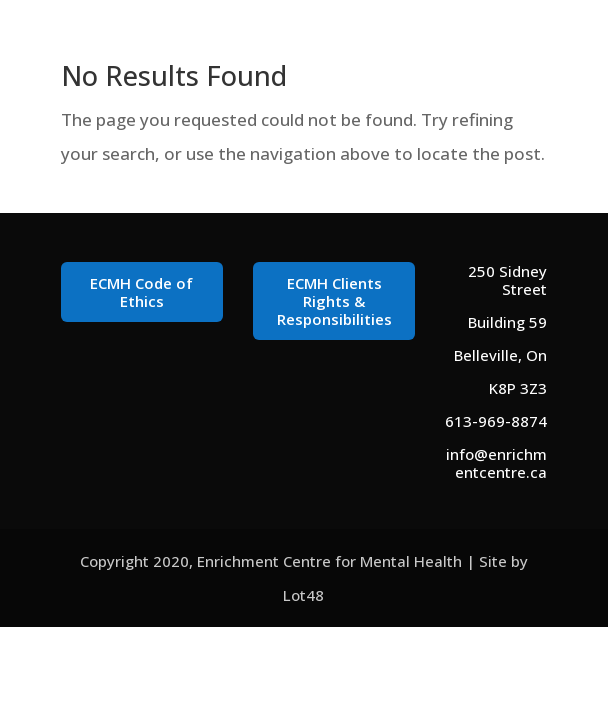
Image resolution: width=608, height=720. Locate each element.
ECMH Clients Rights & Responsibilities (334, 301)
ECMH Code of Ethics (141, 292)
